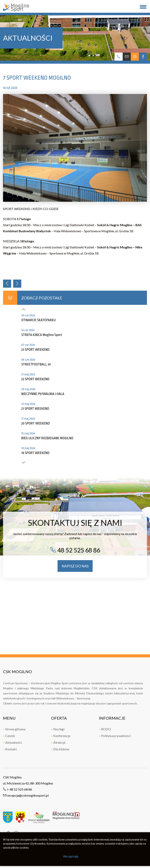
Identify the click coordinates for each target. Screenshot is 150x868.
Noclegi (58, 729)
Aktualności (12, 742)
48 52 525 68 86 (75, 550)
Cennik (9, 736)
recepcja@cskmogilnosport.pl (26, 795)
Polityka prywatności (115, 736)
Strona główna (14, 729)
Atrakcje (58, 742)
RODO (105, 729)
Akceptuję (71, 856)
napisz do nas (75, 566)
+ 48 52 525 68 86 (18, 789)
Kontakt (10, 749)
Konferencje (61, 736)
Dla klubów (60, 749)
